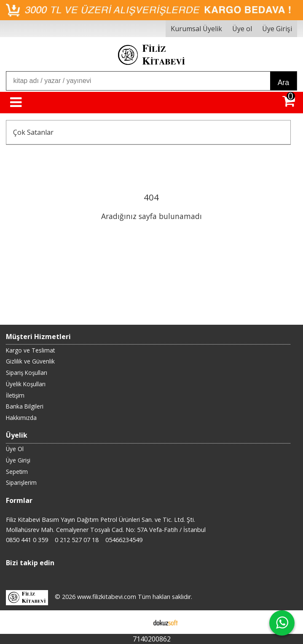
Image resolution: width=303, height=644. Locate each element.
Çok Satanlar (33, 132)
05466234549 (124, 540)
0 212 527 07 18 (77, 540)
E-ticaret (138, 622)
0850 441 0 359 (27, 540)
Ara (283, 83)
